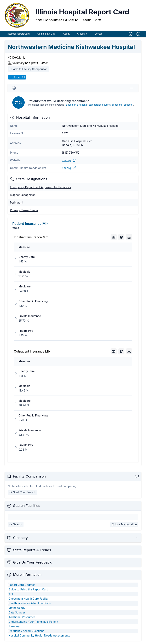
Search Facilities (27, 506)
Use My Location (124, 524)
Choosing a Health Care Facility (29, 599)
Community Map (46, 34)
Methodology (17, 608)
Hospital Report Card (18, 34)
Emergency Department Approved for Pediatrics (41, 187)
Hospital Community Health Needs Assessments (39, 635)
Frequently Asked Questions (26, 631)
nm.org (69, 160)
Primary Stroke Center (24, 210)
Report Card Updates (22, 585)
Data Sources (17, 612)
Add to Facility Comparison (28, 69)
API (11, 594)
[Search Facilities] (73, 517)
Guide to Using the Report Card (28, 589)
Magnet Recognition (23, 195)
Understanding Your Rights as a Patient (33, 622)
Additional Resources (22, 617)
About (66, 34)
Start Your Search (22, 492)
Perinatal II (17, 202)
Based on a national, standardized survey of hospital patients (100, 105)
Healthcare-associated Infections (30, 603)
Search (16, 524)
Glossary (82, 34)
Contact (99, 34)
